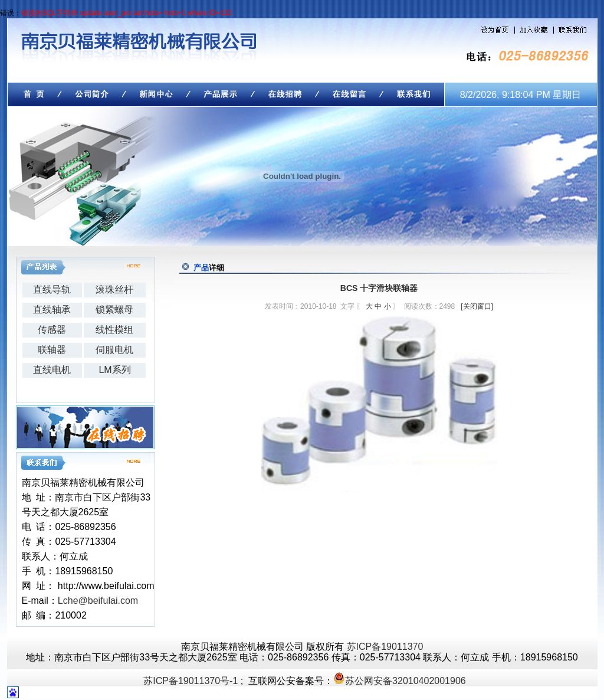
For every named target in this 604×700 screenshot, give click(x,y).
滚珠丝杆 (114, 290)
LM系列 (114, 370)
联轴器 (52, 350)
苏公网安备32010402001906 (406, 681)
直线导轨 (52, 290)
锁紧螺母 (114, 310)
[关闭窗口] (477, 306)
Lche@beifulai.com (98, 601)
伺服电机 (114, 350)
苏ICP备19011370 (385, 647)
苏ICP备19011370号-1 (191, 681)
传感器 (52, 330)
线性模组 (114, 330)
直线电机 (52, 370)
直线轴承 (52, 310)
